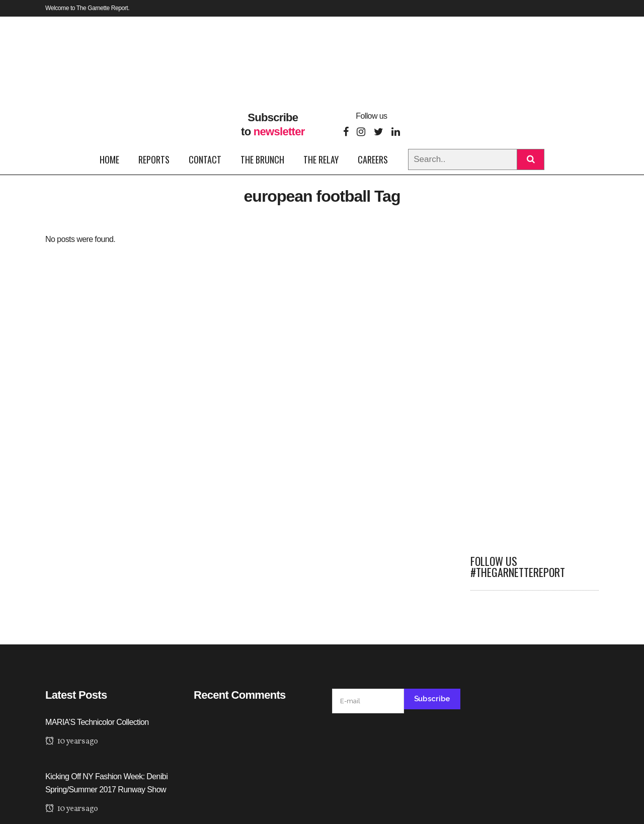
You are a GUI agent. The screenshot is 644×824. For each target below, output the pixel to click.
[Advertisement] (535, 383)
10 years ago (72, 741)
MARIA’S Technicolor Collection (97, 722)
